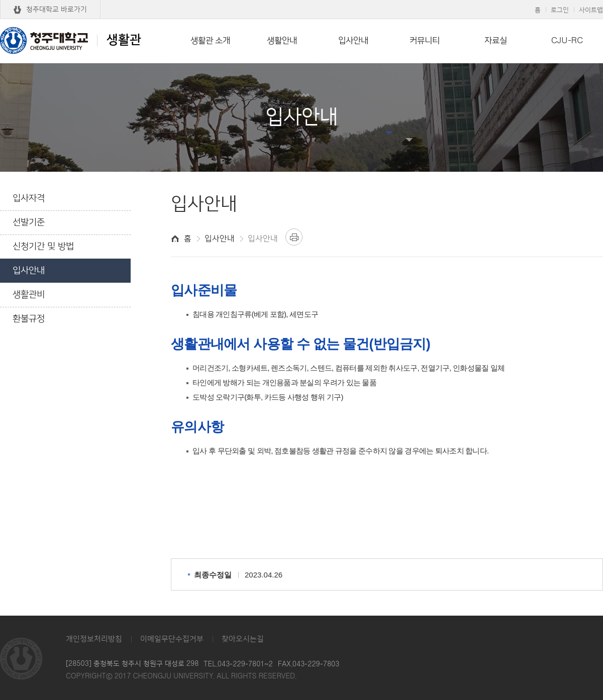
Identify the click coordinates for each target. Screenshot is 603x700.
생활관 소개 (210, 41)
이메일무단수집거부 (172, 639)
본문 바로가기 (301, 1)
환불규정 (29, 319)
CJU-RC (567, 41)
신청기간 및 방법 (43, 247)
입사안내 (353, 41)
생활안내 (282, 41)
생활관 (71, 40)
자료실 (496, 41)
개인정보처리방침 (94, 639)
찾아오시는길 (243, 639)
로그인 (560, 10)
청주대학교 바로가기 (57, 10)
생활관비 (29, 295)
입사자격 (29, 198)
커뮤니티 (425, 41)
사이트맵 (591, 10)
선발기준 (29, 222)
